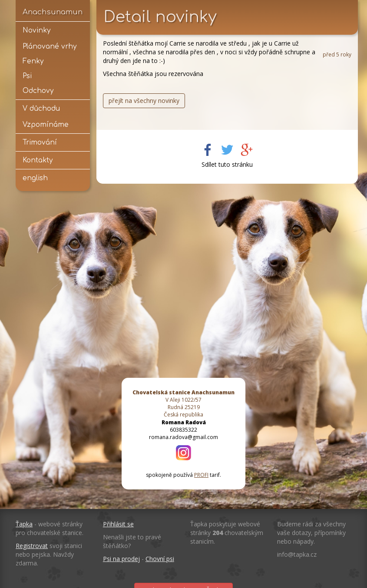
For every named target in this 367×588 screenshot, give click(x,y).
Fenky (33, 61)
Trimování (40, 142)
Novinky (36, 30)
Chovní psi (160, 559)
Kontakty (38, 160)
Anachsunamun (53, 12)
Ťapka (24, 524)
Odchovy (38, 91)
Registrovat (32, 546)
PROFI (201, 475)
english (35, 178)
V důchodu (41, 109)
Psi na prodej (121, 559)
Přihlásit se (118, 524)
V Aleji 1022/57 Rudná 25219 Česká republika (183, 403)
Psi (27, 76)
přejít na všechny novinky (144, 101)
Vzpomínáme (46, 125)
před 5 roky (337, 54)
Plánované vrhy (50, 46)
